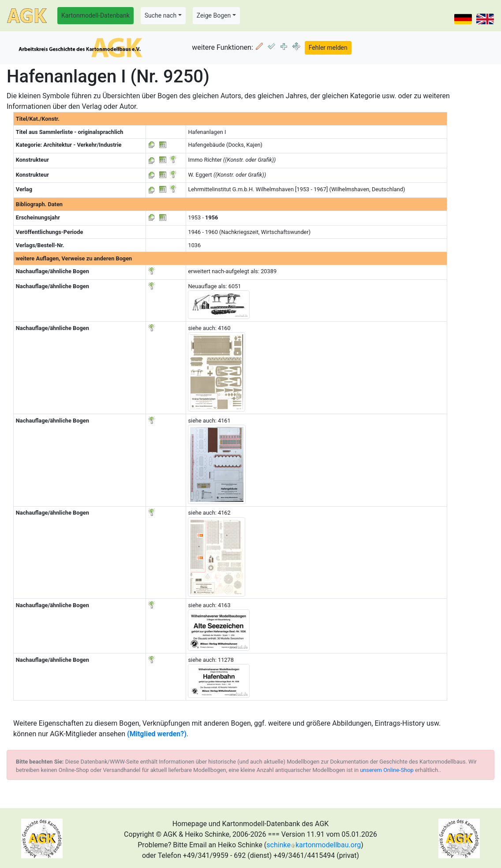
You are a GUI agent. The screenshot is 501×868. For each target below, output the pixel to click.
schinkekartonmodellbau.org (314, 845)
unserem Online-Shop (387, 770)
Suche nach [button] (161, 15)
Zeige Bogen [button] (214, 15)
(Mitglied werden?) (157, 734)
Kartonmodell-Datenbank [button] (95, 15)
